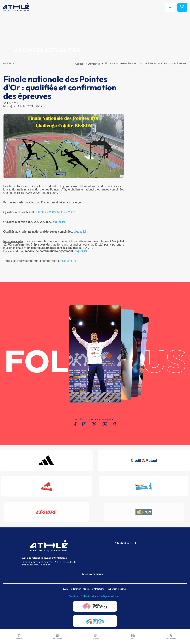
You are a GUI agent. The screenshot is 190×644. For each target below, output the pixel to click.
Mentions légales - (103, 596)
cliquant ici (69, 261)
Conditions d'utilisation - (81, 596)
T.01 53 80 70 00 (30, 565)
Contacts (117, 596)
